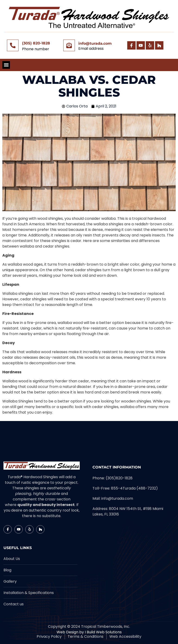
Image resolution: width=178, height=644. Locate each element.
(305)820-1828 (119, 478)
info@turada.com (95, 43)
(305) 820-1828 (36, 43)
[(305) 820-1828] (13, 45)
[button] (6, 65)
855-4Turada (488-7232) (134, 488)
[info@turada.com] (69, 45)
